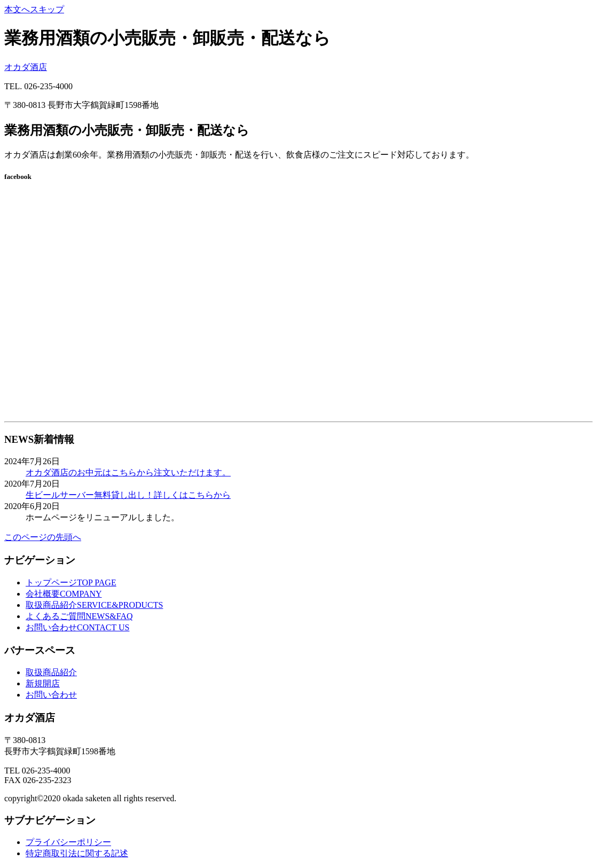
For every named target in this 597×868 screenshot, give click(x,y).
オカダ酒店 (26, 67)
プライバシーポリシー (68, 842)
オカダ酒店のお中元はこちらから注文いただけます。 (128, 472)
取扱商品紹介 (51, 672)
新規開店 (43, 683)
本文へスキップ (34, 9)
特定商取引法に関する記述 (77, 853)
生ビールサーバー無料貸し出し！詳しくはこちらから (128, 495)
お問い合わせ (51, 695)
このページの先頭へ (43, 537)
